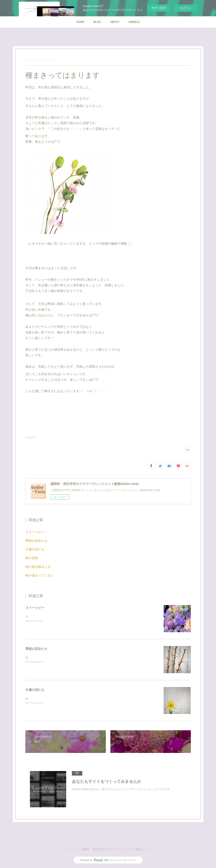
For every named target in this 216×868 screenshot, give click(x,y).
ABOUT (115, 22)
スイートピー (35, 532)
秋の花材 (32, 558)
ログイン (186, 8)
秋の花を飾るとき (38, 567)
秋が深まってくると (40, 575)
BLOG (97, 22)
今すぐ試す (159, 8)
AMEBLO (134, 22)
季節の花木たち (36, 541)
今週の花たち (35, 549)
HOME (80, 22)
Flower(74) (31, 438)
